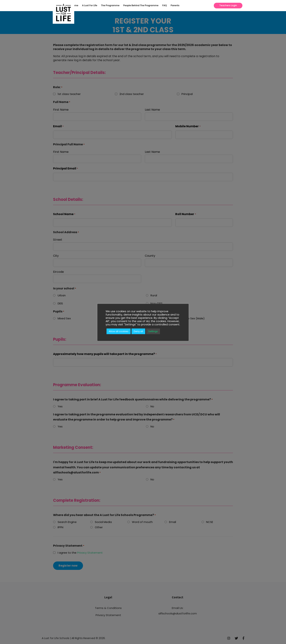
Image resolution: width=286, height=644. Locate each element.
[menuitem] (76, 6)
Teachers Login (228, 5)
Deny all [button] (138, 331)
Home (75, 5)
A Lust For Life (90, 5)
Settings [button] (153, 331)
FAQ (165, 5)
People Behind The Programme (141, 5)
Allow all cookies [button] (119, 331)
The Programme (110, 5)
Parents (175, 5)
